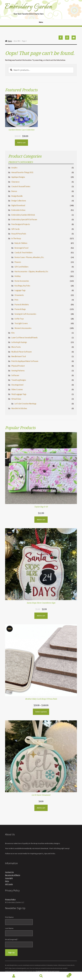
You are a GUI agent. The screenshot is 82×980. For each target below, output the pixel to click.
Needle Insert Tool (19, 356)
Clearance (15, 182)
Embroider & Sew (18, 210)
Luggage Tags (20, 290)
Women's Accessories (23, 328)
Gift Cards (15, 229)
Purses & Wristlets (22, 305)
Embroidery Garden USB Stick (23, 215)
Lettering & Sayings (19, 342)
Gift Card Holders (21, 267)
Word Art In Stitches (19, 408)
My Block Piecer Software (22, 352)
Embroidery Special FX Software (24, 219)
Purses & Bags (20, 309)
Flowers (18, 262)
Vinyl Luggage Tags (19, 394)
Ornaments (19, 295)
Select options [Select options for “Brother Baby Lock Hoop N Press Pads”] (41, 712)
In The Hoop (16, 238)
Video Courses (17, 389)
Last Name (9, 928)
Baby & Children (21, 243)
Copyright (9, 878)
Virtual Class (16, 399)
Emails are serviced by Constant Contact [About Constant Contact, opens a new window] (48, 971)
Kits (13, 333)
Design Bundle (17, 196)
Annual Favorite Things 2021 (22, 172)
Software (15, 375)
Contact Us (9, 872)
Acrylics (14, 168)
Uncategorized (17, 385)
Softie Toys (19, 319)
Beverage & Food (21, 248)
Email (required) (12, 939)
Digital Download (18, 205)
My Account (14, 976)
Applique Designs (18, 177)
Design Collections (19, 201)
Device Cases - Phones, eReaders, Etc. (29, 257)
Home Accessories (22, 281)
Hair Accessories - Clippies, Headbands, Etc (31, 271)
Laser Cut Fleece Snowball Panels (24, 338)
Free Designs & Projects (21, 224)
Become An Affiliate (13, 875)
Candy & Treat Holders (23, 253)
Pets (16, 300)
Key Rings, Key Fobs (22, 286)
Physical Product (18, 366)
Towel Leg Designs (19, 380)
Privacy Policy (10, 899)
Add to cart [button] (21, 142)
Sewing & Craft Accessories (25, 314)
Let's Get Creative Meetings (25, 404)
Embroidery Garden (28, 7)
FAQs (7, 881)
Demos (14, 191)
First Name (9, 917)
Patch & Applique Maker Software (25, 361)
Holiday (18, 276)
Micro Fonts (16, 347)
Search (41, 976)
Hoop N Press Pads (19, 234)
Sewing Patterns (18, 371)
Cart (63, 974)
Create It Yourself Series (21, 186)
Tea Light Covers (21, 323)
